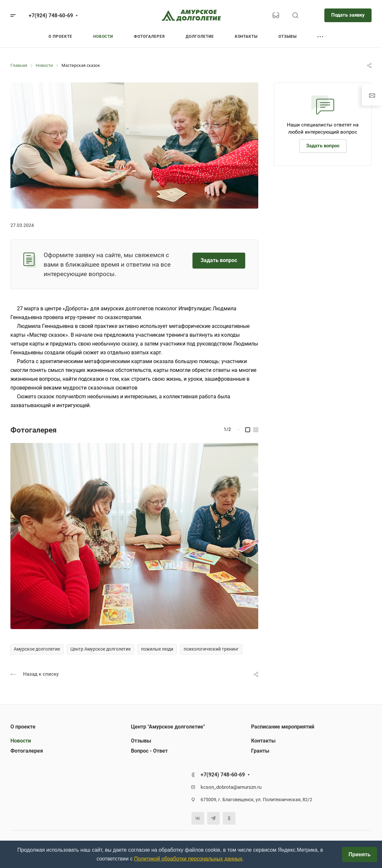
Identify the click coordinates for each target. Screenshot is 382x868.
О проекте (23, 727)
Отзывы (141, 741)
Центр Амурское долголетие (100, 649)
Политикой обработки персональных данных (188, 859)
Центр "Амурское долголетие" (168, 727)
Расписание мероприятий (283, 727)
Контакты (263, 741)
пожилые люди (157, 649)
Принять (360, 854)
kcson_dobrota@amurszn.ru (231, 787)
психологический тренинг (211, 649)
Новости (21, 741)
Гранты (260, 751)
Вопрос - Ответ (149, 751)
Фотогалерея (27, 751)
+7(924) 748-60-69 (51, 15)
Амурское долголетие (37, 649)
